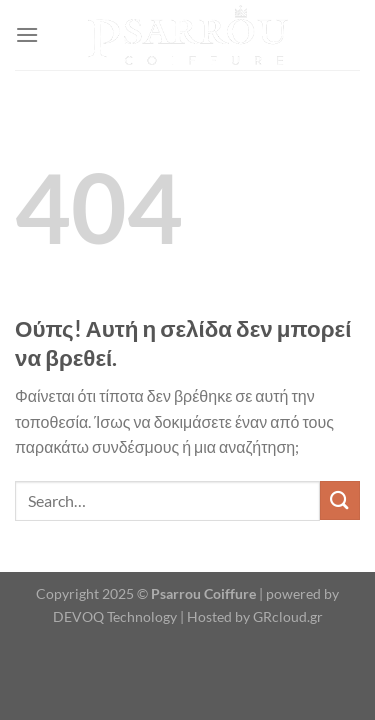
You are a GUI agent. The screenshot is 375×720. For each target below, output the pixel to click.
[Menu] (27, 34)
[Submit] (340, 500)
